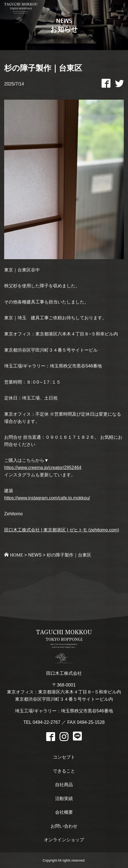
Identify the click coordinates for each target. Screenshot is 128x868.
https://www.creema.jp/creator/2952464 (43, 468)
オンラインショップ (64, 840)
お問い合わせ (64, 826)
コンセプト (64, 757)
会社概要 (64, 812)
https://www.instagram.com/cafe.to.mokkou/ (47, 498)
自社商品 (64, 785)
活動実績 (64, 799)
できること (64, 771)
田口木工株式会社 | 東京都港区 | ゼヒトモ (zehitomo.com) (62, 530)
